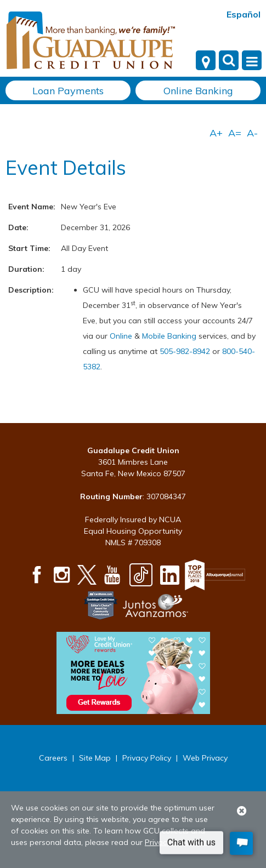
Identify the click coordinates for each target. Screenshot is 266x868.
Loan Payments (68, 91)
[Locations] (206, 60)
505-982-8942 (185, 351)
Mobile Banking (169, 336)
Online (122, 336)
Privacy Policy (147, 758)
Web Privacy (205, 758)
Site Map (95, 758)
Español (244, 14)
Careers (53, 758)
